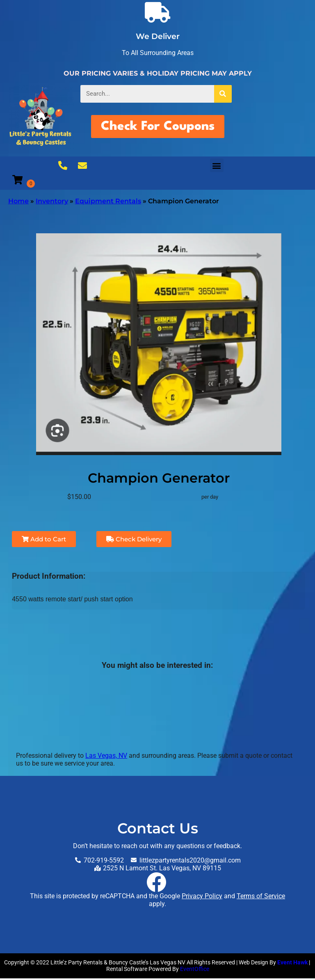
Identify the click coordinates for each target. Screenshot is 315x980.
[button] (217, 167)
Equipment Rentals (108, 203)
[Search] (223, 94)
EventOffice (195, 971)
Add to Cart (44, 541)
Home (18, 203)
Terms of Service (261, 898)
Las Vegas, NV (106, 757)
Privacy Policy (202, 898)
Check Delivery (134, 541)
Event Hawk (292, 964)
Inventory (52, 203)
